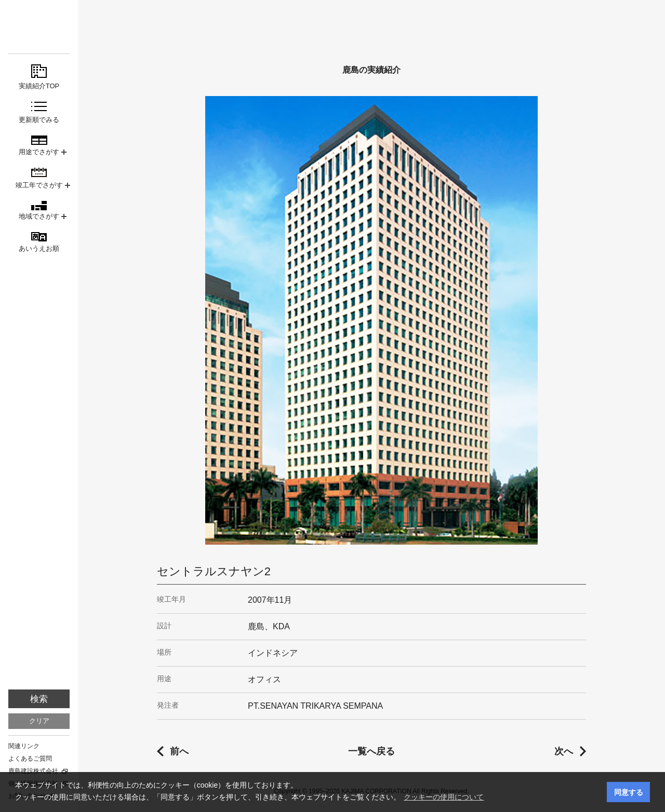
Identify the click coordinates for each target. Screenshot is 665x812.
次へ (564, 751)
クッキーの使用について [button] (444, 797)
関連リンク (24, 746)
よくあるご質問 (30, 759)
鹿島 (39, 27)
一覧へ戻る (371, 751)
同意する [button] (629, 792)
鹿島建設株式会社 (33, 771)
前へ (179, 751)
